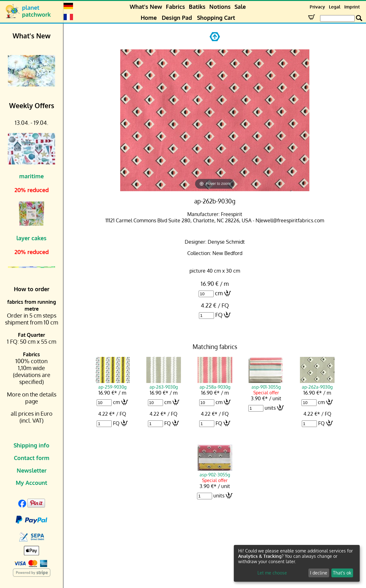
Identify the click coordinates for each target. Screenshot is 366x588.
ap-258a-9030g (215, 384)
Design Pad (177, 18)
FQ (219, 315)
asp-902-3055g (215, 472)
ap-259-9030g (112, 384)
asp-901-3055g (266, 384)
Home (149, 18)
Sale (240, 7)
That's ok (342, 573)
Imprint (352, 7)
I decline (319, 573)
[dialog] (297, 563)
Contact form (32, 458)
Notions (220, 7)
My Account (31, 483)
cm (219, 293)
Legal (335, 7)
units (270, 408)
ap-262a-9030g (317, 384)
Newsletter (32, 470)
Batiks (197, 7)
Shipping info (31, 445)
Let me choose (272, 573)
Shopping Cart (216, 18)
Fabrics (175, 7)
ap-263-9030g (164, 384)
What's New (146, 7)
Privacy (317, 7)
